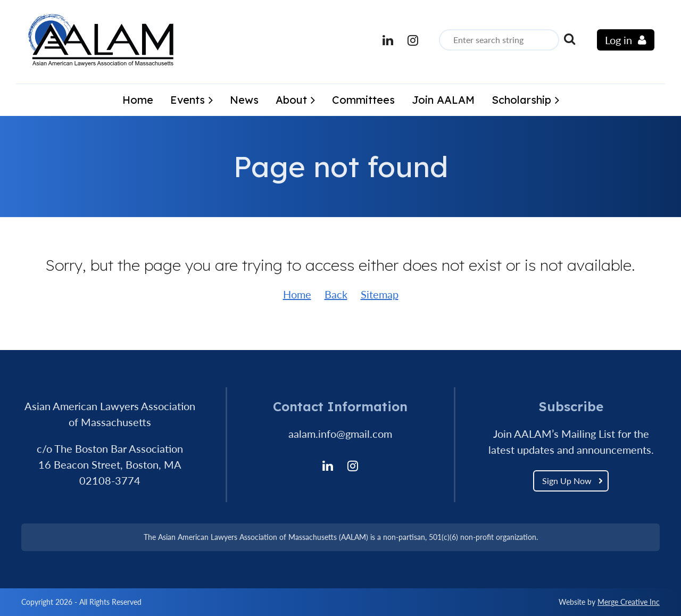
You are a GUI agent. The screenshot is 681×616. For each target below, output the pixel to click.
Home (297, 294)
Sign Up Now (567, 481)
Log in (618, 40)
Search (569, 39)
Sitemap (380, 294)
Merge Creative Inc (629, 602)
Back (336, 294)
